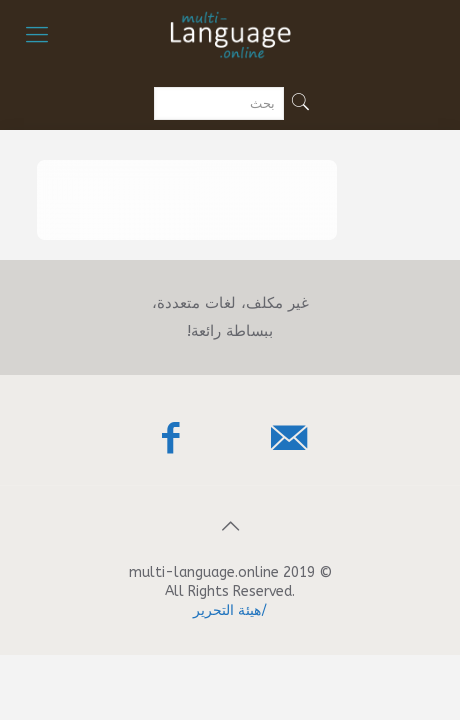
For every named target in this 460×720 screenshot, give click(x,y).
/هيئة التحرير (230, 610)
